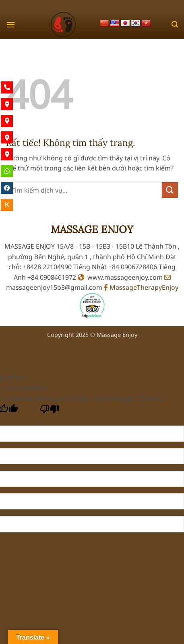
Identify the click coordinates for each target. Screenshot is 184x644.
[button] (11, 25)
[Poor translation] (50, 411)
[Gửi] (170, 190)
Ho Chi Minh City (25, 5)
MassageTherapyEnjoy (141, 287)
